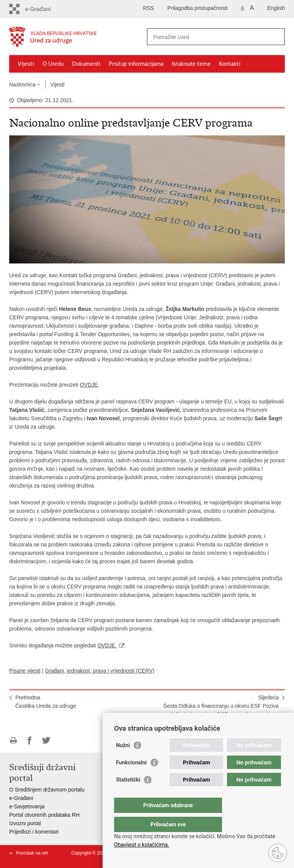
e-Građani (21, 798)
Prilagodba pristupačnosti (197, 8)
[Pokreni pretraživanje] (276, 37)
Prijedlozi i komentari (34, 832)
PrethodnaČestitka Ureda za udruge (46, 702)
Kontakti (230, 64)
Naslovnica (22, 85)
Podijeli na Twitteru (46, 740)
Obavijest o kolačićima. (142, 845)
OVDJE (89, 385)
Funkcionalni (131, 778)
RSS (148, 8)
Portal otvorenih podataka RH (44, 815)
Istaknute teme (191, 64)
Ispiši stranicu (13, 740)
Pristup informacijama (136, 64)
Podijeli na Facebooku (30, 740)
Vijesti (26, 64)
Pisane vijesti (25, 671)
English (276, 8)
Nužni (123, 761)
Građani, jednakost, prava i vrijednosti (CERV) (100, 671)
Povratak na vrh (32, 853)
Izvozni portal (25, 823)
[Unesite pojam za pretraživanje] (208, 37)
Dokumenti (86, 64)
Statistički (128, 795)
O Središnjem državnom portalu (47, 790)
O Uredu (53, 64)
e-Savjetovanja (27, 806)
